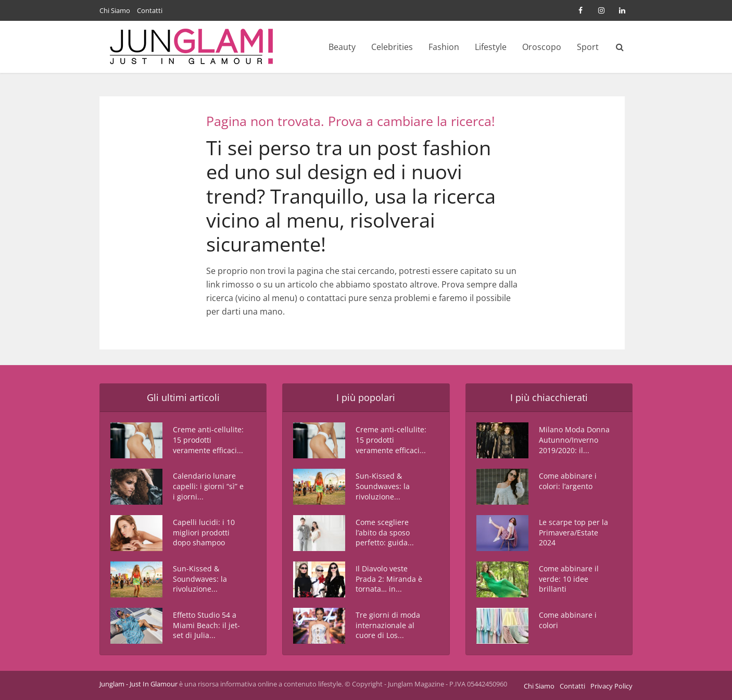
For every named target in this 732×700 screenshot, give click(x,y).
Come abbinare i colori (568, 621)
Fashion (444, 47)
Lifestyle (491, 47)
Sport (588, 47)
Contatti (150, 10)
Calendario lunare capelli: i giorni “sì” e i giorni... (208, 487)
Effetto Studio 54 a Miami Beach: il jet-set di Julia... (206, 626)
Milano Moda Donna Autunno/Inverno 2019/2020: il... (574, 440)
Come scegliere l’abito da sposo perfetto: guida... (385, 533)
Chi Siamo (115, 10)
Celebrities (392, 47)
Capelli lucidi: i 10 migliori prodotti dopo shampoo (204, 533)
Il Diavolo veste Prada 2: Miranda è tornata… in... (389, 579)
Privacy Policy (611, 686)
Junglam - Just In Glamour (138, 684)
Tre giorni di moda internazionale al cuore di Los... (388, 626)
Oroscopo (542, 47)
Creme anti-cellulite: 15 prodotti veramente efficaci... (208, 440)
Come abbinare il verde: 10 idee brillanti (569, 579)
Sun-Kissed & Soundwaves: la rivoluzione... (200, 579)
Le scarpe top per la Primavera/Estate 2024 (573, 533)
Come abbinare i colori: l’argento (568, 482)
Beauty (342, 47)
